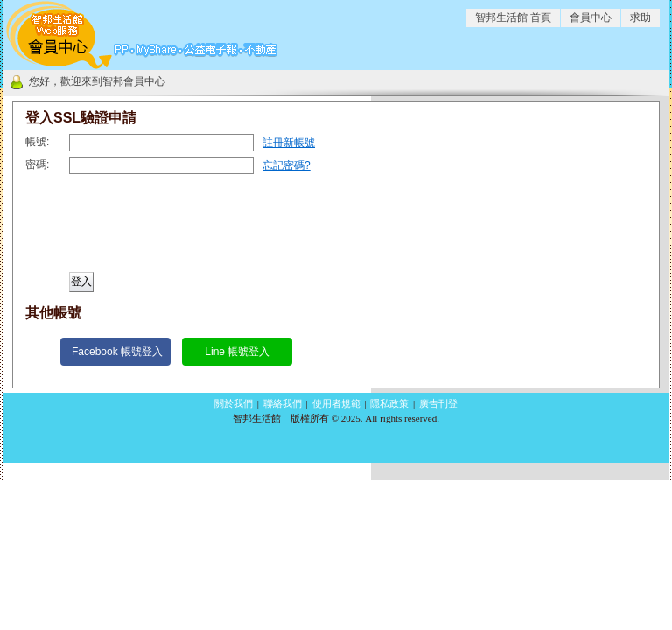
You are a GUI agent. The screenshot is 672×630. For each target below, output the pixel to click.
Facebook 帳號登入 (117, 352)
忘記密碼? (287, 165)
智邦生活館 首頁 (513, 17)
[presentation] (155, 229)
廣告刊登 (438, 403)
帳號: (37, 142)
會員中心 (591, 17)
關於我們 (234, 403)
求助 (640, 17)
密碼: (37, 164)
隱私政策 (389, 403)
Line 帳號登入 (237, 352)
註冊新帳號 (289, 143)
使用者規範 (336, 403)
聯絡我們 (283, 403)
